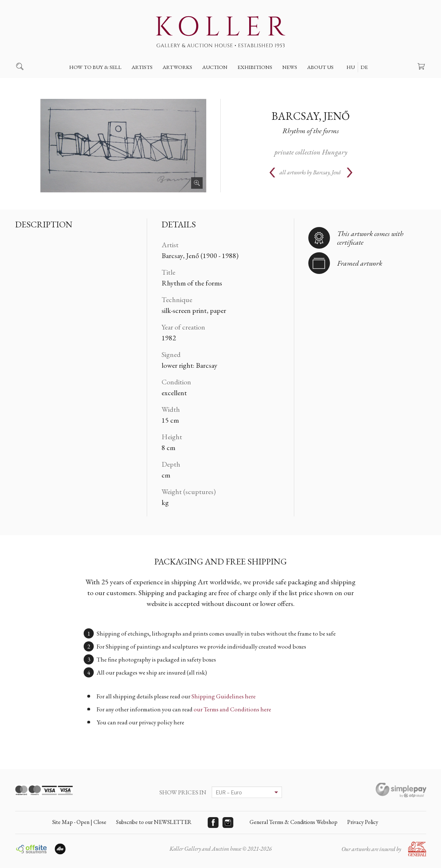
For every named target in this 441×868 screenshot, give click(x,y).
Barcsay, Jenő (311, 116)
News (290, 67)
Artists (142, 67)
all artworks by (310, 172)
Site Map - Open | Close (79, 822)
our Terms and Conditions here (232, 709)
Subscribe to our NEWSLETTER (154, 822)
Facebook (213, 823)
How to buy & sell (95, 67)
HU (351, 67)
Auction (215, 67)
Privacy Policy (363, 822)
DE (364, 67)
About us (320, 67)
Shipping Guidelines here (224, 696)
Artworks (177, 67)
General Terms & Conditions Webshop (294, 822)
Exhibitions (255, 67)
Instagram (228, 823)
